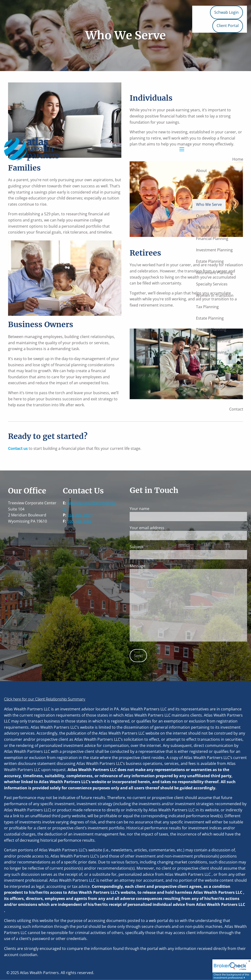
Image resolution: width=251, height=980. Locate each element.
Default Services (210, 227)
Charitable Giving (211, 352)
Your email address (166, 528)
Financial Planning (212, 239)
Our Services (207, 216)
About (201, 171)
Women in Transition (215, 295)
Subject (155, 547)
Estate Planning (210, 261)
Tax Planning (207, 307)
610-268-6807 (80, 515)
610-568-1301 (79, 521)
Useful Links (207, 398)
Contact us (18, 449)
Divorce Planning (211, 330)
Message (156, 566)
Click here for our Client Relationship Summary (45, 699)
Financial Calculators (214, 386)
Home (238, 159)
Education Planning (213, 341)
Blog (200, 375)
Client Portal (228, 26)
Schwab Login (226, 12)
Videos (217, 375)
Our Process (207, 193)
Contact (236, 409)
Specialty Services (212, 284)
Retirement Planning (214, 273)
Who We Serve (209, 204)
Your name (158, 509)
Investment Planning (214, 250)
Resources (205, 364)
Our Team (205, 182)
